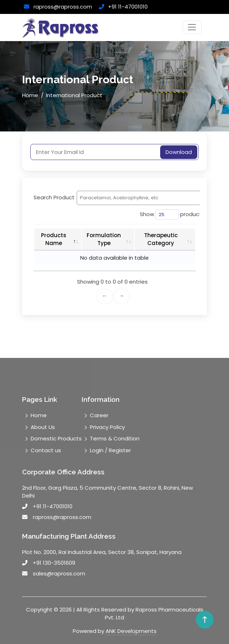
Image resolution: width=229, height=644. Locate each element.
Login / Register (110, 450)
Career (99, 415)
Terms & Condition (115, 438)
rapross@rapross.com (63, 7)
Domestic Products (56, 438)
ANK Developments (131, 631)
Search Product (104, 198)
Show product (166, 214)
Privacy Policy (107, 427)
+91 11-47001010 (128, 7)
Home (30, 95)
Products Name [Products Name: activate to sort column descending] (54, 239)
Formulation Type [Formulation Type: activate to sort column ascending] (104, 239)
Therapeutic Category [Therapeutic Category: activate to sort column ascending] (161, 239)
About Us (43, 427)
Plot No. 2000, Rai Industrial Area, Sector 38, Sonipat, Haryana (102, 552)
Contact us (46, 450)
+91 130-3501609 (54, 563)
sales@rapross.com (59, 573)
